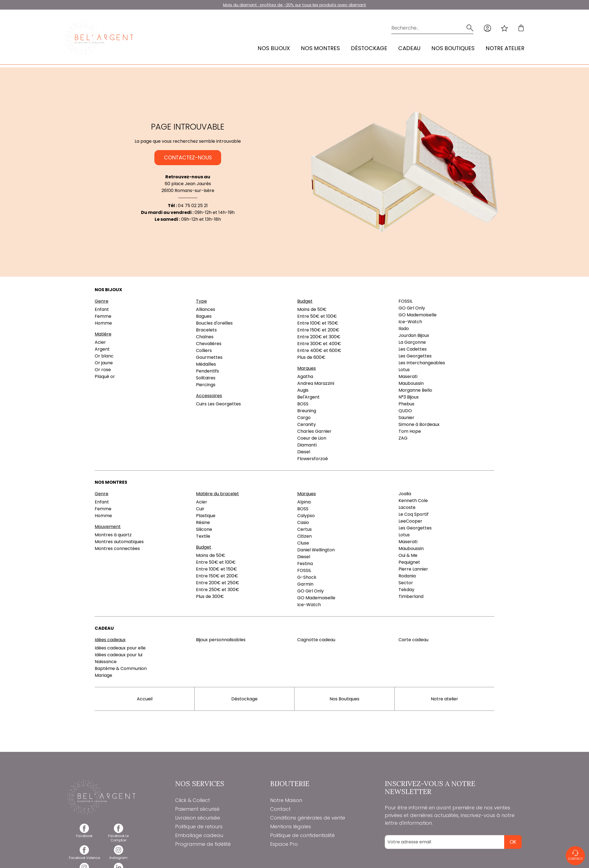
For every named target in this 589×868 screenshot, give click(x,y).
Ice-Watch (410, 322)
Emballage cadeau (199, 835)
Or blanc (104, 356)
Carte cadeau (413, 640)
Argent (102, 349)
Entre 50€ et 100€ (317, 316)
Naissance (106, 662)
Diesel (304, 452)
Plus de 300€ (210, 596)
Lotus (404, 370)
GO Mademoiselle (418, 315)
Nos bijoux (274, 48)
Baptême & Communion (121, 668)
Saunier (406, 418)
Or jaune (104, 363)
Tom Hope (410, 431)
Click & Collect (193, 800)
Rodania (407, 576)
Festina (305, 564)
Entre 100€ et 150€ (318, 323)
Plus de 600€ (311, 357)
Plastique (206, 516)
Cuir (200, 509)
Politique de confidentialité (302, 835)
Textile (203, 536)
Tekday (406, 590)
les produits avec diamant (339, 5)
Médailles (206, 364)
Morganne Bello (415, 390)
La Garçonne (412, 342)
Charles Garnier (314, 431)
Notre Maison (286, 800)
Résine (203, 522)
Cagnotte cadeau (316, 640)
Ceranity (307, 424)
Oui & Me (408, 555)
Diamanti (307, 445)
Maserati (408, 376)
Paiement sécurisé (197, 809)
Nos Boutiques (453, 48)
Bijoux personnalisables (221, 640)
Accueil (145, 699)
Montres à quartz (113, 535)
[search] (469, 28)
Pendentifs (207, 371)
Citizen (304, 536)
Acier (100, 342)
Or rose (103, 370)
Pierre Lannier (413, 569)
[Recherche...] (424, 28)
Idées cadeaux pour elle (120, 648)
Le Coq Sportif (414, 514)
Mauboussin (411, 383)
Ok (513, 842)
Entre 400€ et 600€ (319, 350)
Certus (304, 529)
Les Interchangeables (422, 363)
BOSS (303, 404)
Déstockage (369, 48)
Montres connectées (117, 548)
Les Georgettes (415, 356)
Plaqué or (105, 376)
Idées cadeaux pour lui (119, 655)
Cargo (304, 418)
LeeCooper (410, 521)
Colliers (204, 350)
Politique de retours (199, 827)
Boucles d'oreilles (214, 323)
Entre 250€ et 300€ (218, 590)
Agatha (305, 376)
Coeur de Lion (312, 438)
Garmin (305, 584)
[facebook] (84, 834)
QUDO (405, 411)
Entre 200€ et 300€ (319, 337)
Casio (303, 522)
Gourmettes (209, 357)
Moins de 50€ (312, 309)
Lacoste (407, 507)
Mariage (103, 675)
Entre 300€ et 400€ (319, 344)
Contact (280, 809)
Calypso (306, 516)
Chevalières (209, 344)
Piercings (206, 385)
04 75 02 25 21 (193, 206)
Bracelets (206, 330)
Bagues (204, 316)
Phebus (406, 404)
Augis (303, 390)
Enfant (102, 309)
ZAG (403, 438)
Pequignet (409, 562)
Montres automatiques (119, 542)
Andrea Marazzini (316, 383)
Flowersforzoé (313, 459)
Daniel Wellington (316, 550)
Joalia (405, 494)
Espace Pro (284, 844)
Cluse (303, 543)
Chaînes (205, 337)
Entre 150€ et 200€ (318, 330)
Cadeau (409, 48)
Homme (103, 323)
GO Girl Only (412, 308)
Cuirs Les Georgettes (218, 404)
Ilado (404, 329)
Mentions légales (291, 827)
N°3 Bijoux (409, 397)
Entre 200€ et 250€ (218, 583)
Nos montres (320, 48)
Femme (103, 316)
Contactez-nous (188, 157)
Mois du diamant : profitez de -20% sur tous (268, 5)
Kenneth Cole (413, 501)
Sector (406, 583)
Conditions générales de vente (308, 818)
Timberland (411, 596)
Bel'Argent (308, 397)
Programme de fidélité (203, 844)
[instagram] (119, 856)
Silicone (204, 529)
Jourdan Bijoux (414, 335)
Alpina (304, 502)
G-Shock (307, 577)
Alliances (206, 309)
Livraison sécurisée (198, 818)
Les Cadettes (413, 349)
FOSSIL (405, 301)
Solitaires (206, 378)
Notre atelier (505, 48)
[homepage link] (99, 38)
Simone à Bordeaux (419, 424)
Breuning (307, 411)
